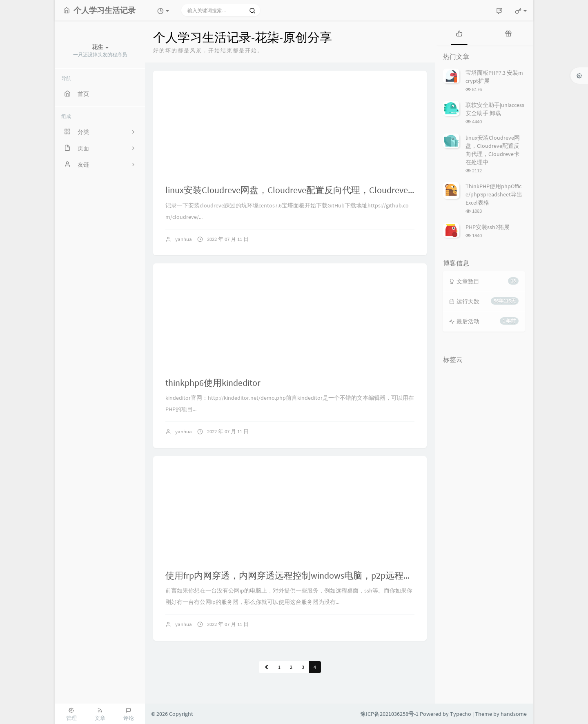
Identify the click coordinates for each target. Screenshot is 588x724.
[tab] (459, 33)
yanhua (184, 239)
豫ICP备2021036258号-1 (389, 714)
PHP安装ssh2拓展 (488, 227)
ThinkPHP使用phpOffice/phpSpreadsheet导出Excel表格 (494, 194)
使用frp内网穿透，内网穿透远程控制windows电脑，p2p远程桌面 (293, 575)
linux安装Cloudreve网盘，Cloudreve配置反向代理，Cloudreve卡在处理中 (309, 190)
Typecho (461, 714)
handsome (514, 714)
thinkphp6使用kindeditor (213, 383)
